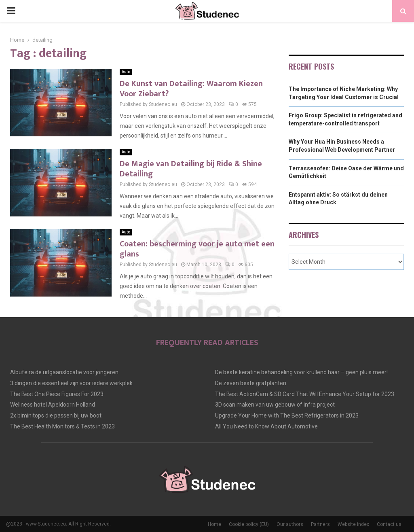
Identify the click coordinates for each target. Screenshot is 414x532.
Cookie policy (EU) (249, 524)
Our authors (290, 524)
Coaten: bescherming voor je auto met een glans (197, 249)
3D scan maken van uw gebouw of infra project (275, 405)
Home (214, 524)
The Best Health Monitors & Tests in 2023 (62, 426)
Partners (320, 524)
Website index (353, 524)
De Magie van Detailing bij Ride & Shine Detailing (191, 169)
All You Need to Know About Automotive (266, 426)
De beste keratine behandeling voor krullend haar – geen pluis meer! (301, 372)
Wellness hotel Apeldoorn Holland (53, 405)
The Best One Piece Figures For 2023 (57, 394)
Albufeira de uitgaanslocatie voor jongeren (64, 372)
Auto (126, 72)
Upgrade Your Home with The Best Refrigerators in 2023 (287, 415)
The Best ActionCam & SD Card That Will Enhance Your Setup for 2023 (305, 394)
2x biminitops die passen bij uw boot (56, 415)
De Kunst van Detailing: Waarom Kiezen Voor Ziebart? (191, 89)
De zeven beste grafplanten (251, 383)
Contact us (389, 524)
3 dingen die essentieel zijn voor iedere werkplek (71, 383)
